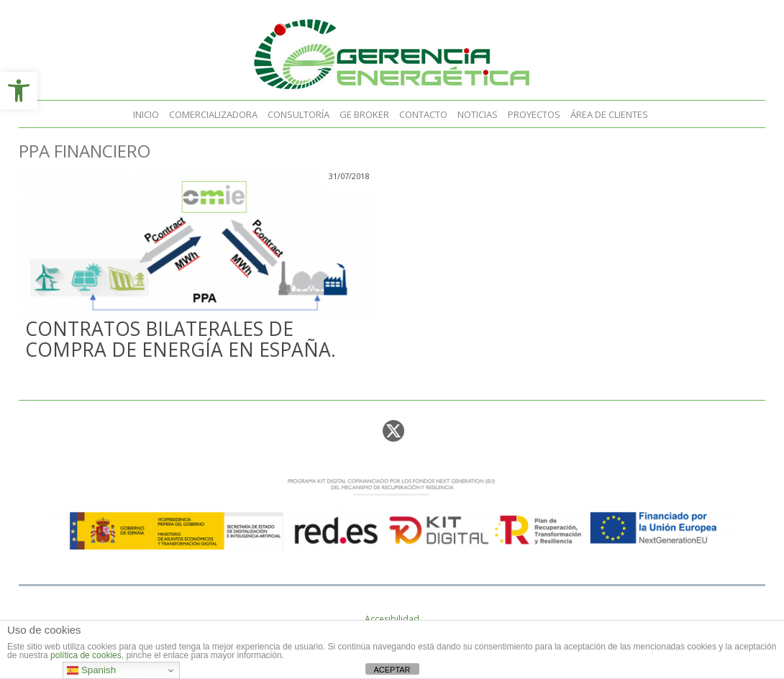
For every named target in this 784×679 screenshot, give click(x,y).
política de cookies (86, 655)
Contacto (423, 114)
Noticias (478, 114)
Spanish (91, 670)
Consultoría (298, 114)
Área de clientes (609, 114)
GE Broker (364, 114)
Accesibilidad (392, 619)
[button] (19, 91)
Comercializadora (213, 114)
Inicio (146, 114)
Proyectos (534, 114)
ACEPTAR (392, 670)
